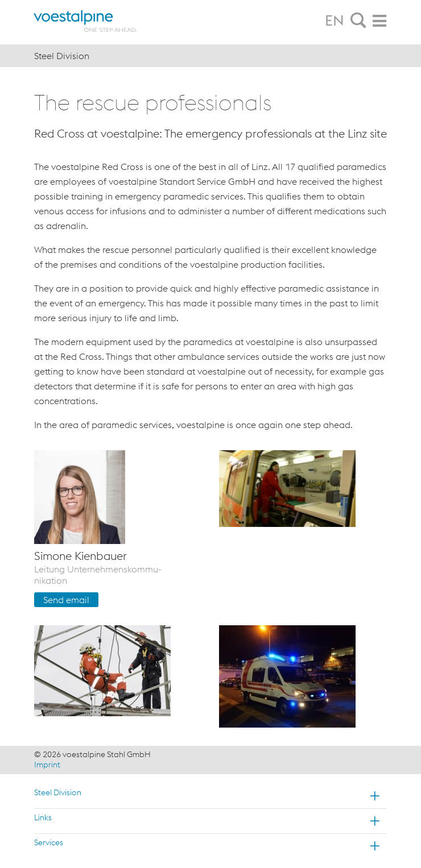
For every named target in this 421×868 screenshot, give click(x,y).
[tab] (358, 21)
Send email (66, 600)
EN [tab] (335, 20)
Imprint (47, 765)
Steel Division (58, 792)
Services (49, 842)
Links (43, 817)
